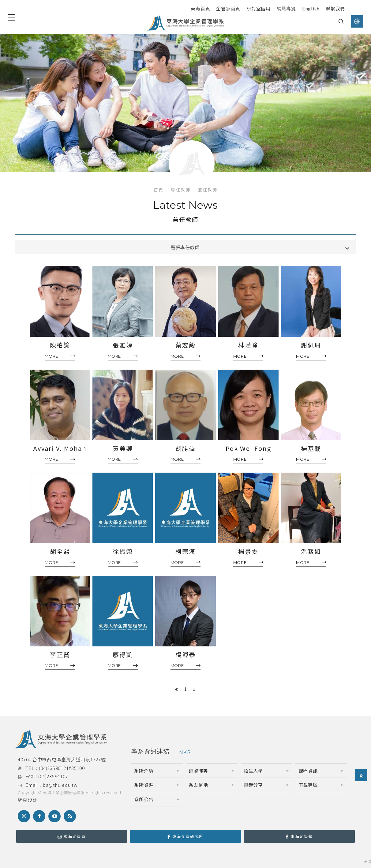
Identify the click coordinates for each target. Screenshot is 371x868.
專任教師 (181, 190)
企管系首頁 (228, 8)
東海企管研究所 (185, 836)
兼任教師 (208, 190)
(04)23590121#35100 (62, 768)
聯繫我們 (335, 8)
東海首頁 (200, 8)
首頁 (159, 190)
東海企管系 (72, 836)
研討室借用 (259, 8)
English (311, 8)
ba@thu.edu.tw (60, 785)
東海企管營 (299, 836)
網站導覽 (286, 8)
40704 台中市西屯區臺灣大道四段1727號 (62, 759)
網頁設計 (27, 800)
